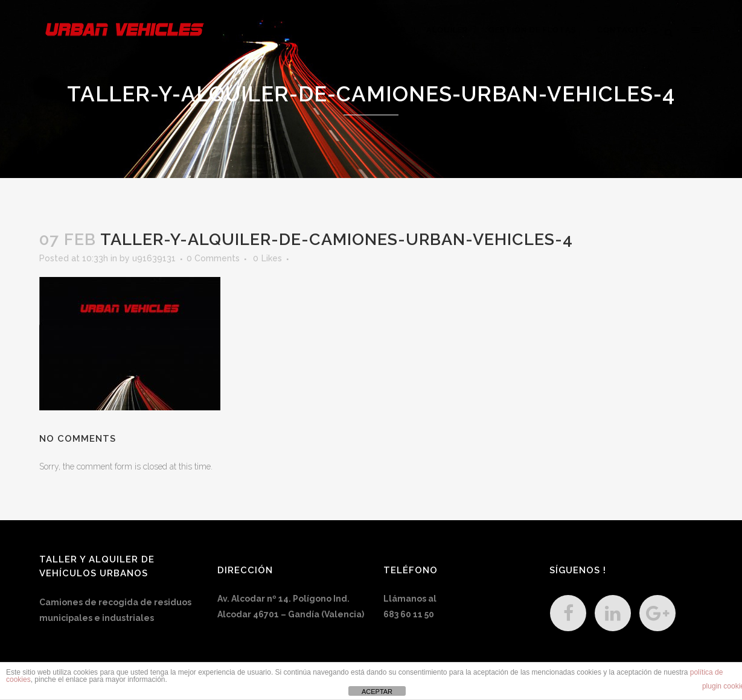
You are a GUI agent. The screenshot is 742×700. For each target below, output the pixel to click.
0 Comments (213, 258)
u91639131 (154, 258)
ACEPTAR (377, 692)
